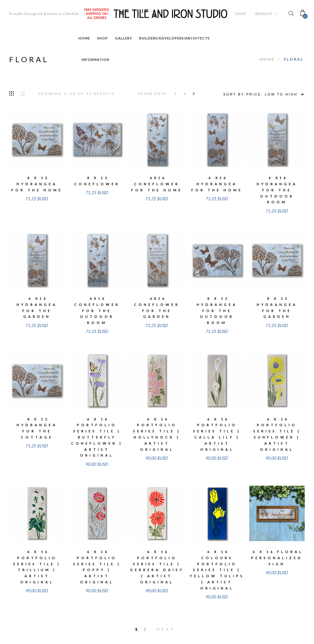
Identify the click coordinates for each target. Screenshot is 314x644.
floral (293, 59)
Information (96, 60)
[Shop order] (261, 94)
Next (166, 629)
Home (84, 38)
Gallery (124, 38)
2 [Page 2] (145, 629)
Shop (103, 38)
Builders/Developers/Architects (174, 38)
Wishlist (266, 14)
